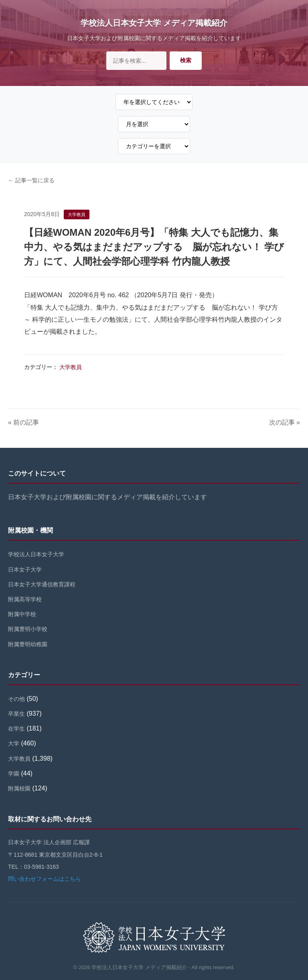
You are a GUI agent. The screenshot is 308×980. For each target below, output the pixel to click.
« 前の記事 (23, 422)
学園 (14, 774)
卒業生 (16, 714)
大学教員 (71, 367)
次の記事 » (285, 422)
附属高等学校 (25, 599)
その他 (16, 699)
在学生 (16, 729)
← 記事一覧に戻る (31, 180)
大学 (14, 743)
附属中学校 (22, 614)
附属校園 (19, 788)
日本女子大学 (25, 570)
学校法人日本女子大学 (36, 554)
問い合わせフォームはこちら (45, 879)
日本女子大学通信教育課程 (42, 584)
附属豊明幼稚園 (28, 644)
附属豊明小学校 (28, 629)
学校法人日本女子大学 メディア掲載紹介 (154, 23)
